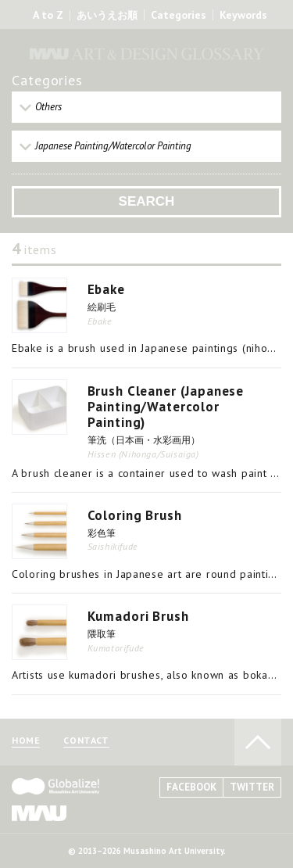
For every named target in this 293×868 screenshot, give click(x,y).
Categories (179, 15)
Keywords (243, 15)
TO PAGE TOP (258, 742)
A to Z (48, 15)
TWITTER (252, 787)
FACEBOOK (191, 787)
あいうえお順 (107, 16)
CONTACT (86, 741)
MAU (39, 813)
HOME (26, 741)
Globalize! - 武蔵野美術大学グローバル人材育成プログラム (55, 786)
